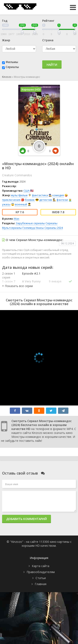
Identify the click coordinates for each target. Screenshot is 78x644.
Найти (52, 65)
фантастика (40, 195)
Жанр (6, 40)
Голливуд (29, 228)
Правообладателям (41, 572)
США (27, 191)
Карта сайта (41, 566)
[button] (17, 286)
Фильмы (12, 62)
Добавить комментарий (27, 519)
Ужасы (40, 228)
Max (17, 219)
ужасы (6, 204)
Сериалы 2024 (54, 228)
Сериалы (12, 67)
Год (5, 21)
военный (21, 204)
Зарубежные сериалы (30, 223)
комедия (58, 195)
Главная (41, 584)
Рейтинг (48, 21)
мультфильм (19, 195)
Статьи (41, 578)
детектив (46, 200)
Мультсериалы (12, 228)
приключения (11, 200)
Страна (48, 40)
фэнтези (62, 200)
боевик (30, 200)
